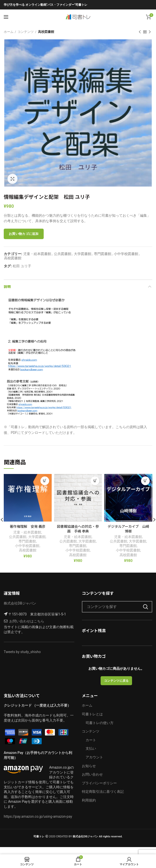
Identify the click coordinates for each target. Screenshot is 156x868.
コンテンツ (26, 32)
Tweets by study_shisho (22, 652)
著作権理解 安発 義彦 (28, 526)
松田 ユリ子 (22, 266)
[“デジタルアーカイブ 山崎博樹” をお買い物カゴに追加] (145, 481)
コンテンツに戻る (116, 681)
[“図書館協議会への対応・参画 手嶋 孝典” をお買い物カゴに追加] (95, 481)
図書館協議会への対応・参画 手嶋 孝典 (78, 529)
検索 (146, 607)
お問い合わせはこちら (27, 621)
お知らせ (89, 766)
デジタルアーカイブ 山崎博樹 (128, 529)
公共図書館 (63, 254)
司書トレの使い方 (100, 723)
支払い (91, 748)
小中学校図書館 (126, 254)
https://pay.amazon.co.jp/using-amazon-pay (38, 816)
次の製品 (150, 32)
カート (91, 740)
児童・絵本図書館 (37, 254)
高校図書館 (46, 32)
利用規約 (89, 800)
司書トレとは (92, 714)
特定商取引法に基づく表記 (103, 792)
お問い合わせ (92, 774)
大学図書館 (83, 254)
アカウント (94, 757)
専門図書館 (103, 254)
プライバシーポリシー (99, 783)
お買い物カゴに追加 (24, 234)
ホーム (9, 32)
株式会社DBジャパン (20, 603)
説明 (7, 286)
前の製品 (140, 32)
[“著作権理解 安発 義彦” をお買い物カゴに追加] (45, 481)
